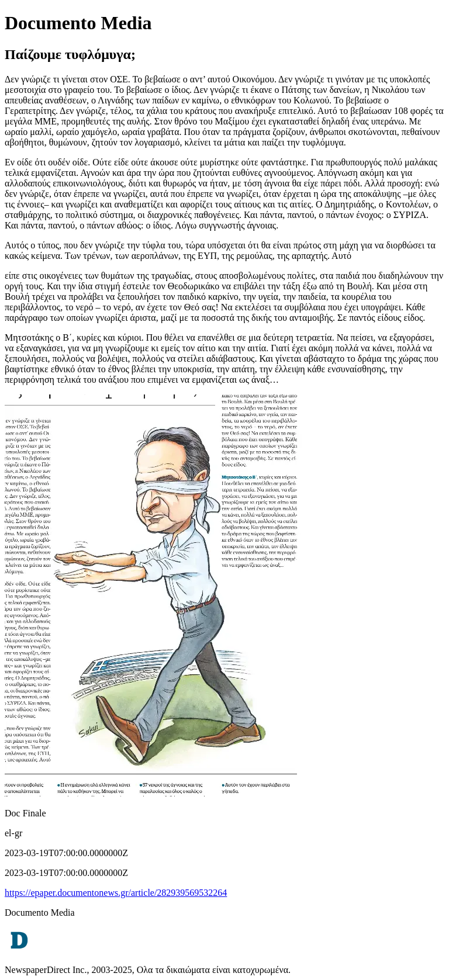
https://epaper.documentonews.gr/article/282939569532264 (116, 893)
